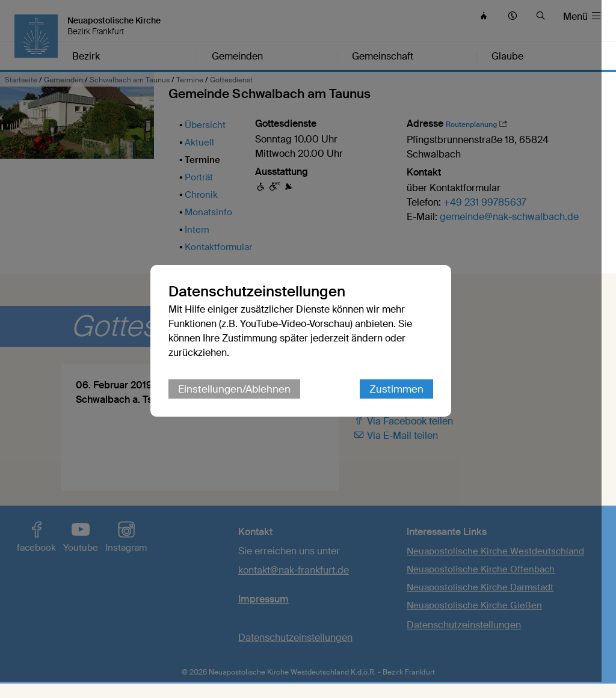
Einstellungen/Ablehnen (242, 397)
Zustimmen (404, 397)
